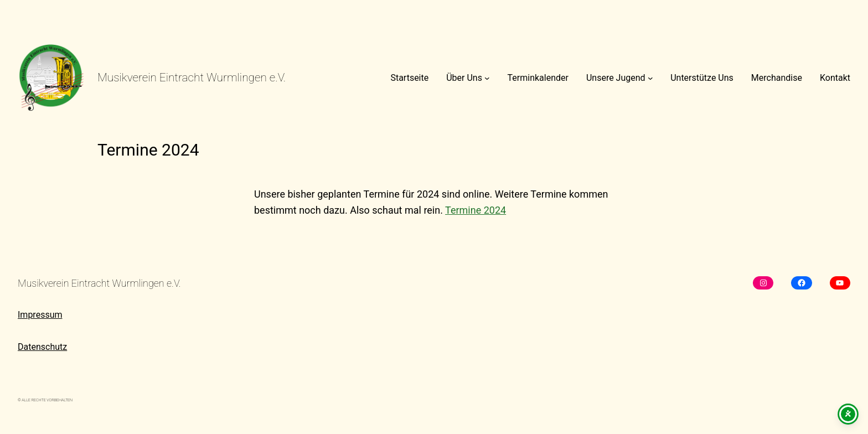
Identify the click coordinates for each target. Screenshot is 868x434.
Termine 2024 (476, 210)
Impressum (40, 315)
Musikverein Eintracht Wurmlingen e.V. (192, 77)
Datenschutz (42, 347)
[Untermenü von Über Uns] (487, 78)
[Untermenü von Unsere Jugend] (650, 78)
